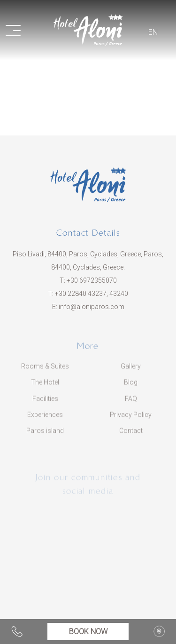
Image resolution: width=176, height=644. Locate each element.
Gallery (131, 370)
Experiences (45, 419)
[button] (19, 30)
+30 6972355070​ (92, 280)
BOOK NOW (88, 632)
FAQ (131, 403)
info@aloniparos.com (92, 307)
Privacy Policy (131, 419)
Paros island (45, 435)
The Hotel (45, 387)
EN (153, 32)
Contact (131, 435)
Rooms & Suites (45, 370)
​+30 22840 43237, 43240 (92, 294)
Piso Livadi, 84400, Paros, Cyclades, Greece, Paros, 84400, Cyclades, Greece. (88, 261)
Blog (131, 387)
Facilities (45, 403)
